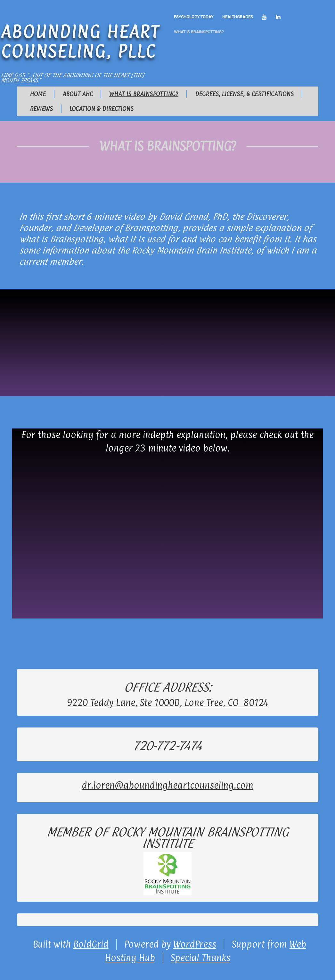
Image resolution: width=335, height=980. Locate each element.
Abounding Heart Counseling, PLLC (80, 41)
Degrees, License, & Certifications (244, 94)
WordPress (195, 944)
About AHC (78, 94)
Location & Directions (102, 109)
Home (38, 94)
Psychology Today (194, 17)
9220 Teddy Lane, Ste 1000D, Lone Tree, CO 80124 (168, 703)
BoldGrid (91, 944)
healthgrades (238, 17)
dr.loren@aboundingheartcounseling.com (167, 785)
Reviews (41, 109)
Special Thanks (200, 958)
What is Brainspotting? (199, 32)
